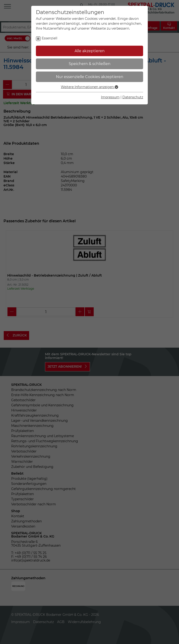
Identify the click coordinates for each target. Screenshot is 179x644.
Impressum (110, 97)
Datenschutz (133, 97)
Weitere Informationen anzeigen (89, 87)
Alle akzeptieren (90, 51)
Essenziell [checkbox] (50, 38)
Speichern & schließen (90, 64)
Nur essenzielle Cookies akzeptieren (90, 77)
